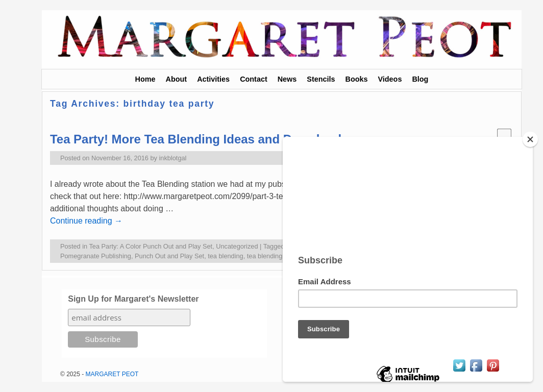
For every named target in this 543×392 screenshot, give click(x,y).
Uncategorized (237, 246)
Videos (390, 79)
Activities (213, 79)
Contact (254, 79)
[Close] (535, 139)
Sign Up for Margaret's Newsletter (133, 299)
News (287, 79)
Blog (420, 79)
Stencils (321, 79)
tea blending (225, 256)
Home (145, 79)
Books (357, 79)
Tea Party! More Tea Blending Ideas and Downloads (199, 139)
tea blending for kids (276, 256)
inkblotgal (173, 158)
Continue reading (86, 221)
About (177, 79)
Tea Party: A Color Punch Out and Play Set (151, 246)
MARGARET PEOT (112, 374)
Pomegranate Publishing (96, 256)
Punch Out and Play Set (169, 256)
